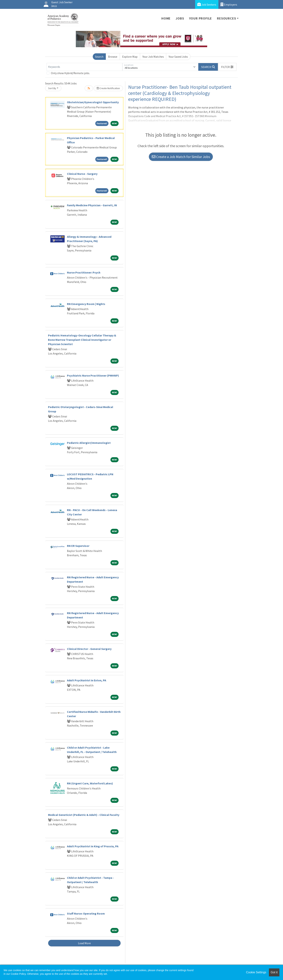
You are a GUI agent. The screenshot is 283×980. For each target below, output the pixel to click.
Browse (113, 57)
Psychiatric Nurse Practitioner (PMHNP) (93, 375)
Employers (229, 4)
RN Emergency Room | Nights (86, 304)
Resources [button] (226, 18)
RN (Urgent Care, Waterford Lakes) (90, 783)
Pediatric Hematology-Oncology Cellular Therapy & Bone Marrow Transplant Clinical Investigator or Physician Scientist (82, 340)
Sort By (52, 88)
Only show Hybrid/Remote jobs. (70, 73)
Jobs (180, 18)
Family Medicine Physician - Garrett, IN (92, 205)
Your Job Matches (153, 57)
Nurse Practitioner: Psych (84, 272)
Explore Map (130, 57)
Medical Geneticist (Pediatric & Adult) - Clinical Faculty (84, 815)
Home (166, 18)
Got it (274, 972)
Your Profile (201, 18)
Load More (84, 943)
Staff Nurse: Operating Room (86, 913)
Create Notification (108, 88)
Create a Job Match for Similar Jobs (181, 157)
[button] (227, 67)
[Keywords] (84, 67)
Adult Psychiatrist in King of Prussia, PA (93, 846)
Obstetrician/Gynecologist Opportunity (93, 102)
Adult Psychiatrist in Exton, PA (87, 680)
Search (99, 57)
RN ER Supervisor (78, 546)
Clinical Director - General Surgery (89, 649)
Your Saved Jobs (178, 57)
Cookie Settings (256, 972)
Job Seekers (207, 4)
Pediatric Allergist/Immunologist (89, 443)
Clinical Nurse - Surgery (82, 174)
